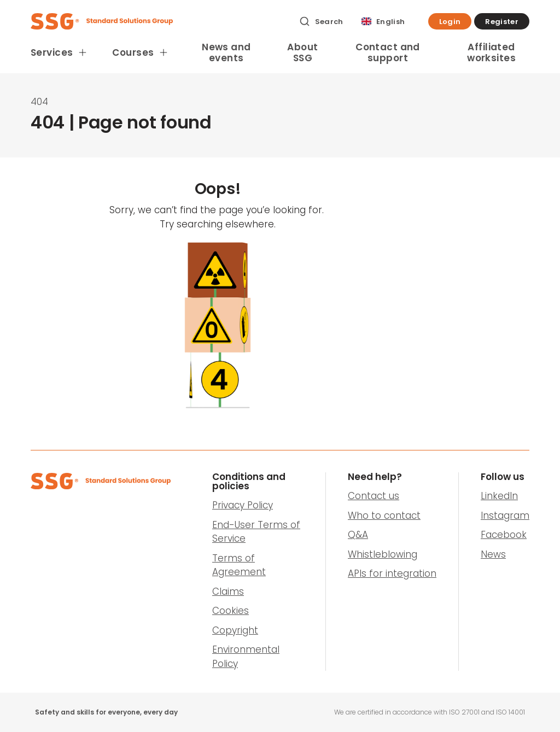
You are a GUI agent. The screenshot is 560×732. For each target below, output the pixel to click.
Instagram (505, 516)
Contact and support (388, 52)
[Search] (321, 21)
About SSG (302, 52)
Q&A (358, 535)
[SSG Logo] (159, 21)
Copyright (235, 630)
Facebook (504, 535)
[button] (450, 21)
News (493, 554)
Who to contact (384, 516)
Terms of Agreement (239, 565)
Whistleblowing (383, 554)
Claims (228, 592)
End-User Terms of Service (256, 532)
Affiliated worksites (491, 52)
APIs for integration (392, 573)
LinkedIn (499, 496)
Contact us (374, 496)
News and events (226, 52)
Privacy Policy (243, 505)
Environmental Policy (246, 657)
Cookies (231, 611)
